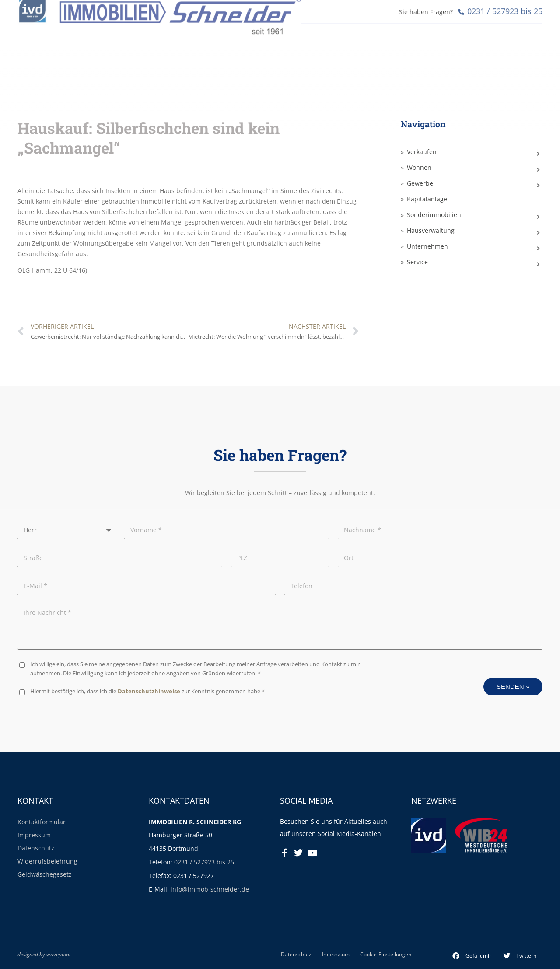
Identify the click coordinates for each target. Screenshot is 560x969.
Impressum (34, 835)
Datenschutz (36, 848)
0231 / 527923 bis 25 (204, 862)
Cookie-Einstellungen (386, 954)
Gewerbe (420, 183)
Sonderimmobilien (434, 215)
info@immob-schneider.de (210, 889)
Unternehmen (427, 246)
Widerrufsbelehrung (47, 861)
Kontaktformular (42, 822)
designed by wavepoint (44, 954)
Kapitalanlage (427, 199)
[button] (472, 956)
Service (417, 262)
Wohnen (419, 167)
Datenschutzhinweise (149, 691)
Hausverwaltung (431, 230)
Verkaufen (422, 152)
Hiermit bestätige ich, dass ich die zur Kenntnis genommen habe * (147, 691)
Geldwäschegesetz (45, 874)
